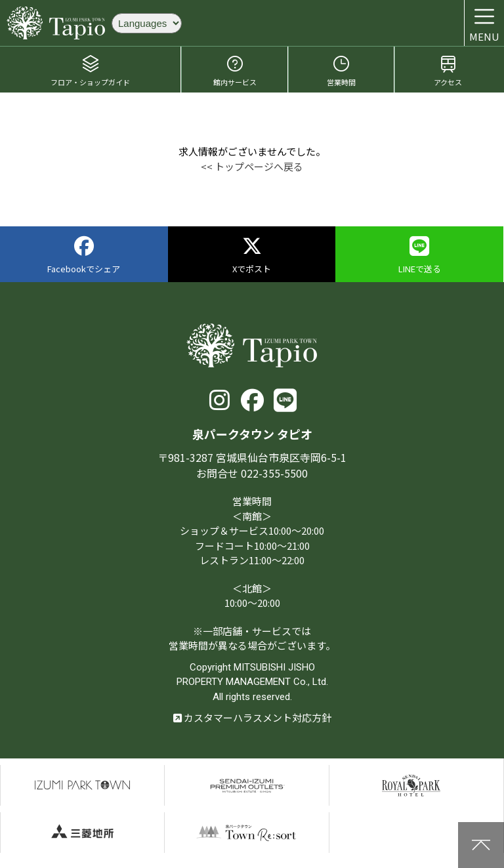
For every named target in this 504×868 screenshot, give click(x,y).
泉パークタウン (82, 785)
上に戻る (481, 845)
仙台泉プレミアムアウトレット (246, 785)
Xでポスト (252, 256)
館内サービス (235, 71)
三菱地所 (82, 833)
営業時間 (341, 71)
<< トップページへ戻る (252, 166)
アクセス (448, 71)
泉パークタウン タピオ (56, 23)
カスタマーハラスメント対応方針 (252, 717)
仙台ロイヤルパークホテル (411, 785)
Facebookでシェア (84, 256)
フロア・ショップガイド (90, 71)
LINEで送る (420, 256)
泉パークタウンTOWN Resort (246, 833)
